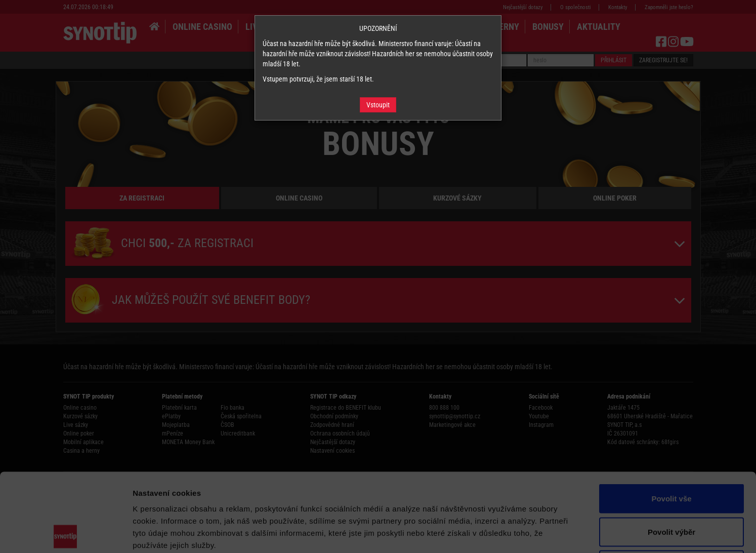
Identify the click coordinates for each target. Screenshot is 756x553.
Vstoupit (378, 105)
